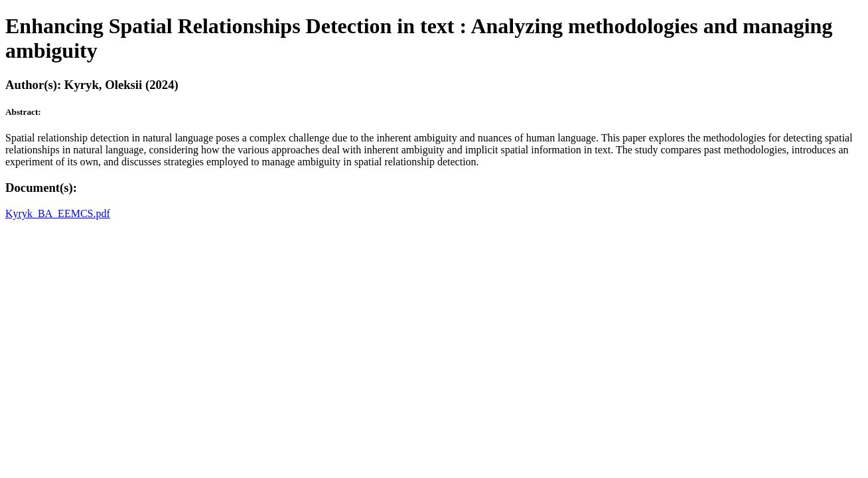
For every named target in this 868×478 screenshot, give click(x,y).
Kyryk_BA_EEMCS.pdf (58, 213)
